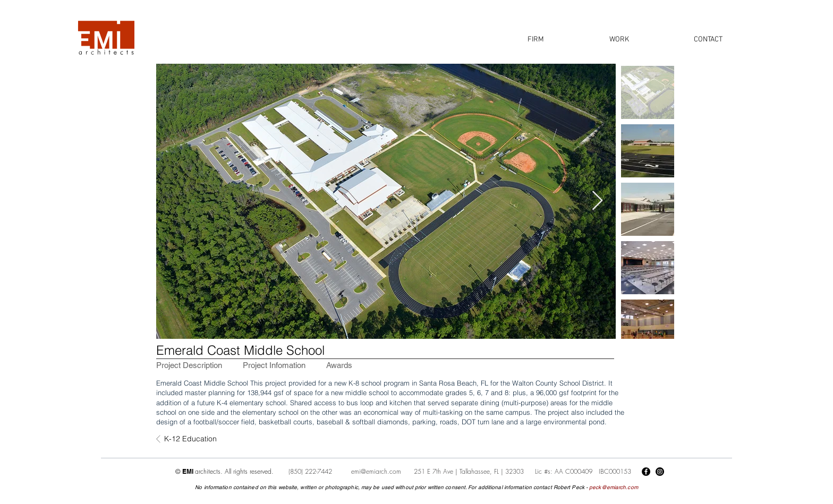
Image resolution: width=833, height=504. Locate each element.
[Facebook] (646, 472)
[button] (535, 40)
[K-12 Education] (199, 439)
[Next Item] (597, 201)
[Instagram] (660, 472)
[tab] (189, 365)
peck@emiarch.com (614, 487)
